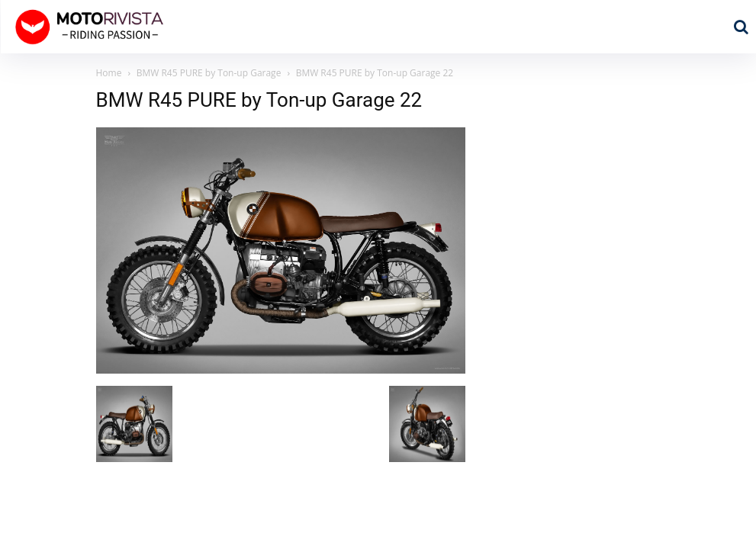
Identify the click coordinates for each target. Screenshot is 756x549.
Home (109, 73)
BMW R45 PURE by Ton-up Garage (209, 73)
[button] (741, 27)
